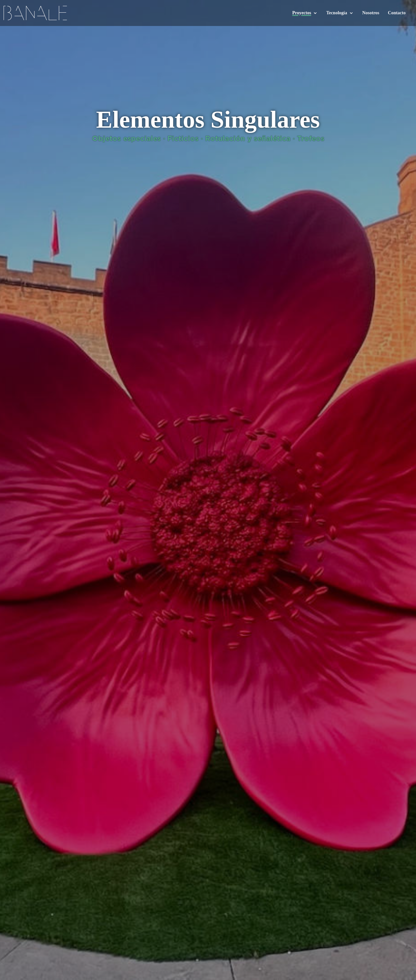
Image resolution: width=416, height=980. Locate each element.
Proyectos (302, 13)
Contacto (397, 13)
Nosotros (371, 13)
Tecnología (337, 13)
